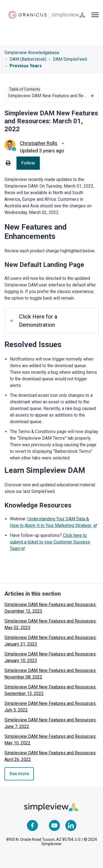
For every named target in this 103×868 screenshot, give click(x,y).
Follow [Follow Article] (28, 163)
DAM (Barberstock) (28, 59)
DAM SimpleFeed (70, 59)
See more (19, 774)
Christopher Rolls (39, 143)
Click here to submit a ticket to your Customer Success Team (50, 542)
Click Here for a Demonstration (38, 321)
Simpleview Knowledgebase (32, 53)
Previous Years (26, 66)
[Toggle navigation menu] (95, 15)
